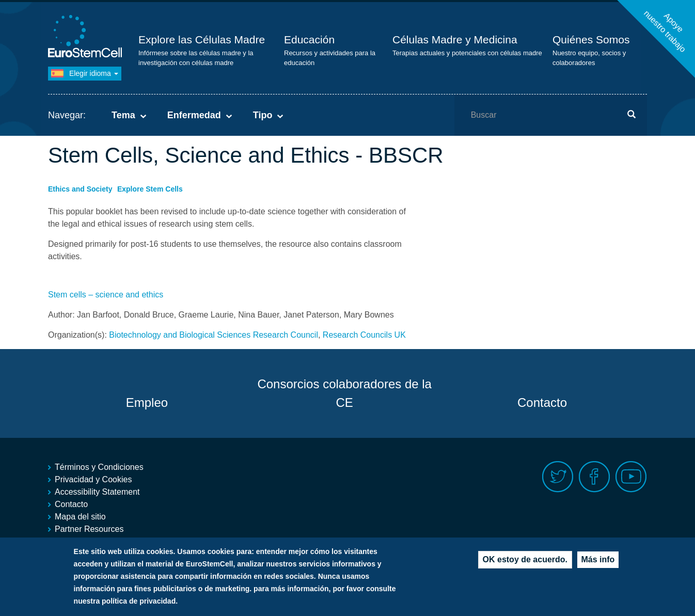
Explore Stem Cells (150, 189)
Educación (309, 40)
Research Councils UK (364, 335)
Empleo (147, 402)
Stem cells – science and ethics (106, 295)
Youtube (631, 477)
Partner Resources (89, 529)
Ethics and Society (80, 189)
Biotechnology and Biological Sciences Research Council (214, 335)
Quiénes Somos (591, 40)
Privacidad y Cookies (93, 479)
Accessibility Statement (97, 492)
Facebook (595, 477)
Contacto (542, 402)
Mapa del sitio (80, 517)
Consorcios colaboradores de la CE (344, 393)
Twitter (558, 477)
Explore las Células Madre (202, 40)
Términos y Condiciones (99, 467)
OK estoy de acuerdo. (525, 563)
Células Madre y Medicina (455, 40)
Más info (598, 563)
